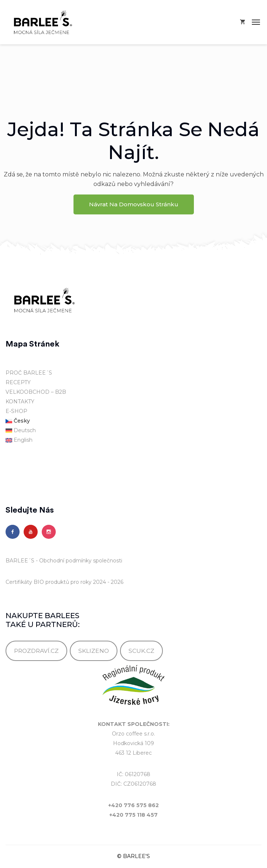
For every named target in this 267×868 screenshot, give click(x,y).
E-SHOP (16, 411)
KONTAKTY (20, 402)
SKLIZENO (94, 651)
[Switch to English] (133, 440)
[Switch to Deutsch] (133, 431)
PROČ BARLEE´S (29, 373)
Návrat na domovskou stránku (134, 204)
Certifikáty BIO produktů (37, 582)
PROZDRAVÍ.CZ (36, 651)
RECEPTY (18, 382)
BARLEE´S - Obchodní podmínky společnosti (64, 561)
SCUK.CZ (141, 651)
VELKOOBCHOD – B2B (36, 392)
